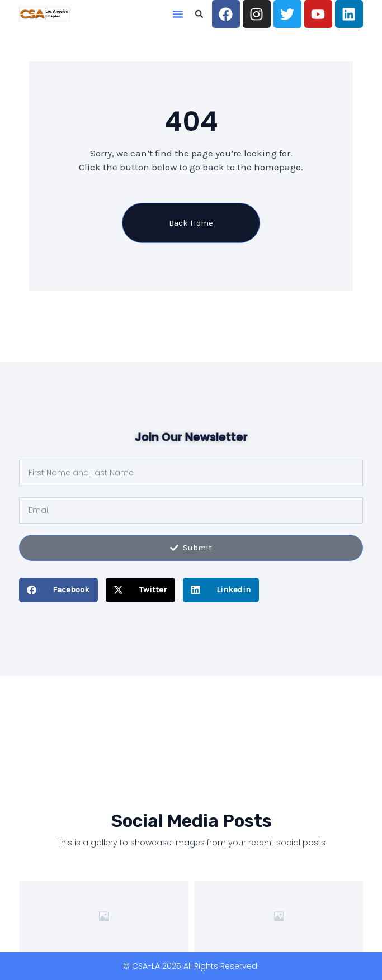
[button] (178, 14)
